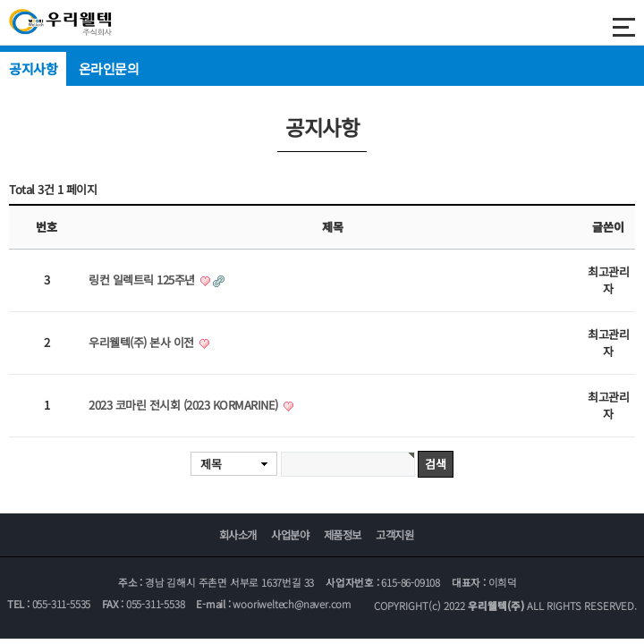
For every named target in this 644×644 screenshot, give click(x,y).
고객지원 (394, 535)
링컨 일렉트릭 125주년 (143, 280)
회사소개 (238, 535)
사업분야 (290, 535)
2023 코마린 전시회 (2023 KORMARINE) (185, 405)
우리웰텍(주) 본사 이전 (143, 342)
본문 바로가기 (0, 0)
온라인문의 (109, 68)
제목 (211, 464)
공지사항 (33, 68)
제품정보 (343, 535)
